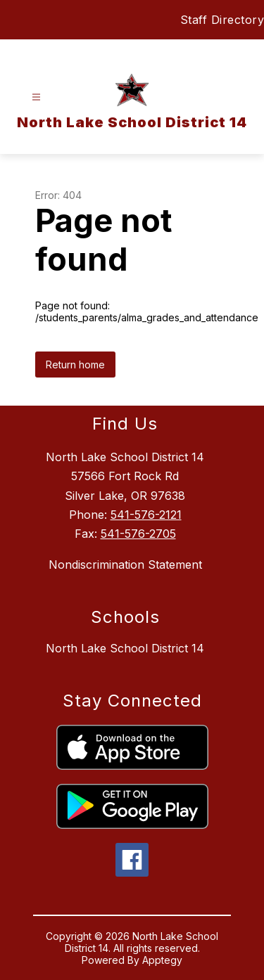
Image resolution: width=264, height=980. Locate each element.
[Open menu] (36, 97)
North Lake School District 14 (125, 648)
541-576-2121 (146, 515)
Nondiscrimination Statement (125, 565)
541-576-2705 (138, 534)
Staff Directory (222, 20)
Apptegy (162, 960)
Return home (75, 365)
